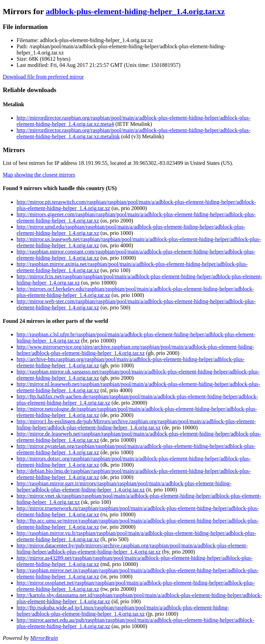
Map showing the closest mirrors (39, 175)
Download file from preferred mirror (43, 77)
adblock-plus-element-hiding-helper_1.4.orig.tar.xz (135, 11)
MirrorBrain (44, 638)
